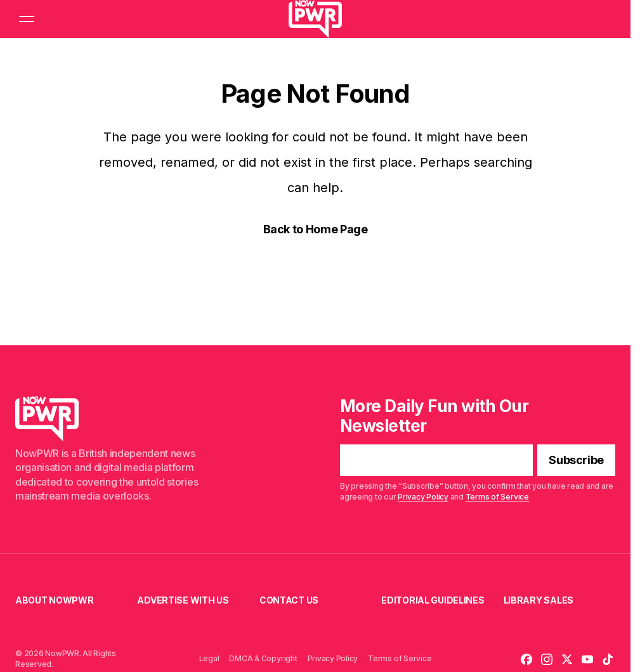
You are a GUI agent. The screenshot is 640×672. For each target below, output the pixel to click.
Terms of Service (497, 497)
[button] (27, 19)
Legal (209, 658)
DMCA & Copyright (263, 658)
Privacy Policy (423, 497)
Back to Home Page (316, 229)
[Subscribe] (576, 461)
